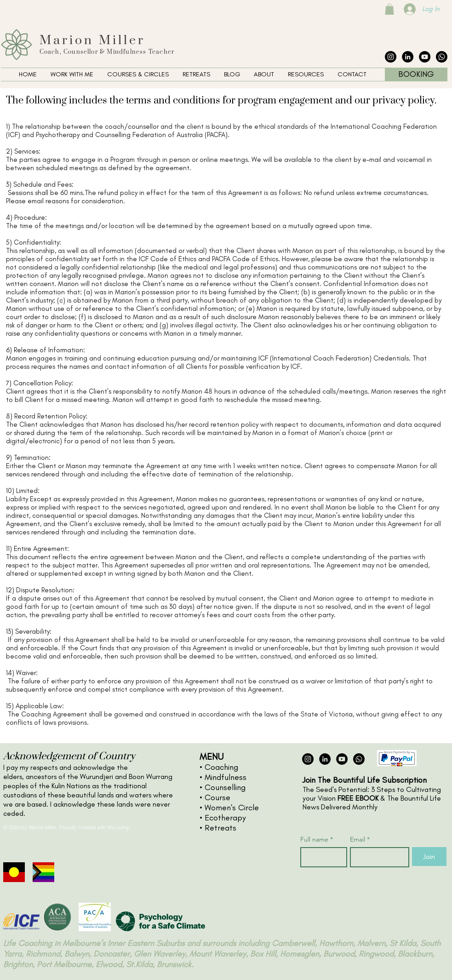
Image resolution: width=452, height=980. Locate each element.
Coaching (221, 767)
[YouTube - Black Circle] (425, 57)
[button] (72, 75)
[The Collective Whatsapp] (442, 57)
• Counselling (223, 787)
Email (360, 840)
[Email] (377, 857)
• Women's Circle (229, 808)
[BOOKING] (416, 75)
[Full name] (321, 857)
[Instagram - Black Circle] (391, 57)
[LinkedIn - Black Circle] (408, 57)
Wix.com (117, 827)
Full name (317, 840)
